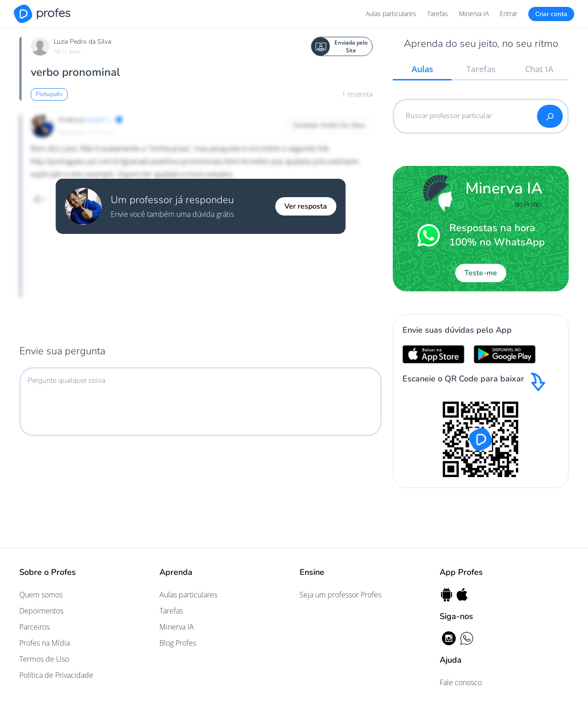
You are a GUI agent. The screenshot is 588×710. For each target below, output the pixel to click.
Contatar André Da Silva (329, 125)
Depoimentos (41, 611)
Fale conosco (461, 682)
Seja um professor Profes (340, 595)
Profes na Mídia (45, 643)
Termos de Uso (44, 659)
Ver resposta (306, 206)
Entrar (509, 14)
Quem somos (41, 595)
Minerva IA (474, 14)
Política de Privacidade (56, 675)
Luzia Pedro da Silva (82, 42)
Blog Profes (178, 643)
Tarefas (438, 14)
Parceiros (34, 627)
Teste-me (481, 273)
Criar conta (551, 14)
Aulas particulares (391, 14)
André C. (100, 120)
